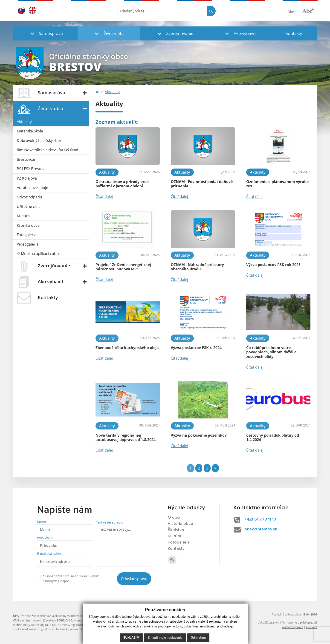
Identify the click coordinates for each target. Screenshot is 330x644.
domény (63, 625)
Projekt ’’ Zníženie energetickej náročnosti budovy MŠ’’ (123, 267)
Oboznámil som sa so (71, 578)
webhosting (21, 625)
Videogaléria (28, 244)
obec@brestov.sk (261, 529)
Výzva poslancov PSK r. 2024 (196, 348)
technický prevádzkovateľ (74, 629)
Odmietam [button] (198, 638)
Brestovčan (27, 159)
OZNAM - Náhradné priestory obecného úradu (197, 267)
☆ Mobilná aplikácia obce (39, 254)
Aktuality (24, 122)
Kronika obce (28, 225)
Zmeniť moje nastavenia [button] (165, 638)
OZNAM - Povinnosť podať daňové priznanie (202, 184)
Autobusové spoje (32, 188)
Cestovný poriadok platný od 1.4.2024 (273, 437)
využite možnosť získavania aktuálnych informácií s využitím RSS (59, 616)
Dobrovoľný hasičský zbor (39, 140)
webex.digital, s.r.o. (43, 625)
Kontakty (294, 33)
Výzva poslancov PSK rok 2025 (273, 265)
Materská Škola (30, 131)
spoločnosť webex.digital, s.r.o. (34, 629)
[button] (45, 33)
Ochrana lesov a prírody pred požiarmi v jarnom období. (122, 184)
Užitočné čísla (29, 206)
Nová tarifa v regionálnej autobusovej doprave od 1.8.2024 (126, 437)
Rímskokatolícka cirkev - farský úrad (48, 150)
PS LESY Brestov (31, 169)
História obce (180, 524)
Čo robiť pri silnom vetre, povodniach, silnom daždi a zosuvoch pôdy (271, 352)
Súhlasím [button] (131, 638)
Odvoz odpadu (29, 197)
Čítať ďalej (104, 197)
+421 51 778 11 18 (260, 519)
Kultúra (23, 216)
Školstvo (176, 530)
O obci (174, 518)
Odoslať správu (134, 579)
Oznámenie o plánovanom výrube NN (277, 184)
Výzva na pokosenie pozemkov (199, 435)
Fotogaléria (27, 235)
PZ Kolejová (27, 178)
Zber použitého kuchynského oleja (127, 348)
